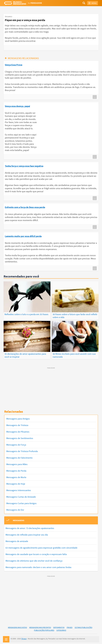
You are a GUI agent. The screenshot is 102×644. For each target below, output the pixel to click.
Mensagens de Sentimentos (20, 437)
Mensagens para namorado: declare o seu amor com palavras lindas (38, 566)
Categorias (61, 629)
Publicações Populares (44, 629)
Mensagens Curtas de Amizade (21, 496)
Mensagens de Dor (15, 509)
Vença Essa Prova (14, 65)
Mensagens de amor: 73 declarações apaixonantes (30, 527)
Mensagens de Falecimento (19, 457)
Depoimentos (59, 626)
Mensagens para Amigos (18, 418)
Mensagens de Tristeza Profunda (22, 450)
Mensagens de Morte (16, 476)
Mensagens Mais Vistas (17, 626)
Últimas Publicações (83, 626)
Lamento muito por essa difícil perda (23, 236)
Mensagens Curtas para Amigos (21, 502)
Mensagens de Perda (16, 470)
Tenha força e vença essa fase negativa (24, 166)
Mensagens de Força (16, 444)
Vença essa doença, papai (17, 106)
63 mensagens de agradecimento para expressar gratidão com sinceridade (41, 547)
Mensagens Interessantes (19, 489)
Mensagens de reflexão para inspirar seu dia (27, 534)
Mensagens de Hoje (16, 483)
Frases (70, 626)
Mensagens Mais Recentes (40, 626)
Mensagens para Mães (17, 463)
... (95, 97)
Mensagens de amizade (17, 540)
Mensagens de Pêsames (18, 431)
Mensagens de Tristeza (17, 424)
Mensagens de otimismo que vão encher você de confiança (34, 560)
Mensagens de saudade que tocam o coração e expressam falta (36, 553)
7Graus (24, 638)
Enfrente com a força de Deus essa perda (25, 207)
